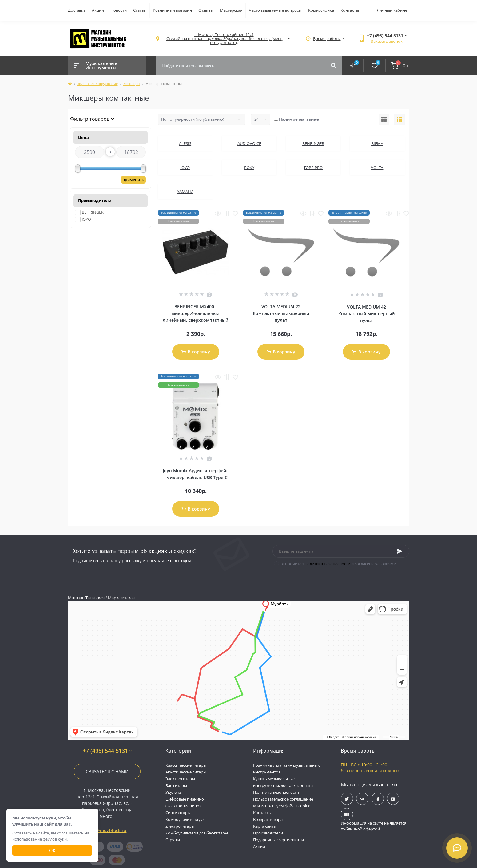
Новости (119, 10)
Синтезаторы (178, 813)
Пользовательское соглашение (283, 799)
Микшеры (132, 84)
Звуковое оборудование (97, 84)
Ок (52, 850)
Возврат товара (268, 819)
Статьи (140, 10)
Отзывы (206, 10)
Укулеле (173, 792)
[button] (224, 39)
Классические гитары (186, 765)
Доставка (77, 10)
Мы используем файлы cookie (282, 806)
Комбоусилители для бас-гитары (197, 833)
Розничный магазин (172, 10)
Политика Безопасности (327, 564)
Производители (268, 833)
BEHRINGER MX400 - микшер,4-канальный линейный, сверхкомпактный (196, 313)
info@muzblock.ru (107, 830)
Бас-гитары (176, 785)
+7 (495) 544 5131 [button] (107, 751)
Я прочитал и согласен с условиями (339, 564)
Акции (98, 10)
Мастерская (231, 10)
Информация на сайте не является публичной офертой (374, 826)
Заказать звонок (387, 41)
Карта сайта (264, 826)
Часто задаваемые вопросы (275, 10)
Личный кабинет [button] (393, 10)
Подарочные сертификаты (278, 840)
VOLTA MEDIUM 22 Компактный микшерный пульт (281, 313)
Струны (173, 840)
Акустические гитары (186, 772)
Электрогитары (180, 779)
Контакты (350, 10)
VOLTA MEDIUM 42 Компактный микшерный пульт (367, 314)
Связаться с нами (107, 771)
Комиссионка (321, 10)
